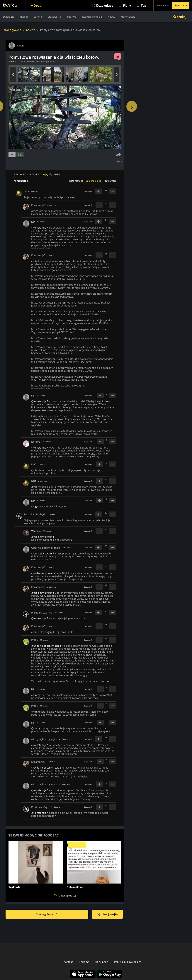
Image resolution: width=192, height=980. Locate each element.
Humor (24, 17)
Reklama (84, 962)
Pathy (35, 640)
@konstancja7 (40, 227)
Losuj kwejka (109, 914)
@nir (34, 261)
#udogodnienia (48, 61)
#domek (30, 61)
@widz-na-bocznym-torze (46, 573)
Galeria (38, 17)
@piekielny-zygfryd (43, 537)
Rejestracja (180, 6)
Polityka (72, 17)
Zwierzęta (9, 17)
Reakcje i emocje (92, 17)
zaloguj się (46, 174)
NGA (26, 191)
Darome (36, 442)
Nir (33, 222)
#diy (38, 61)
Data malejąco (93, 181)
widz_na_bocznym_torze (46, 548)
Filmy (122, 5)
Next (117, 74)
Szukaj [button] (182, 17)
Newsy (111, 17)
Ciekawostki (55, 17)
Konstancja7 (38, 205)
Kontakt (68, 962)
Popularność (110, 181)
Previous (13, 74)
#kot (23, 61)
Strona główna (12, 30)
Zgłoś (120, 161)
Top (138, 5)
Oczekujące (99, 5)
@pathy (36, 695)
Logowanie (160, 6)
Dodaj (39, 5)
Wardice (36, 531)
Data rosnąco (76, 181)
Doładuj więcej (65, 896)
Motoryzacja (128, 17)
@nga (35, 211)
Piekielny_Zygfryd (34, 514)
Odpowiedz (88, 191)
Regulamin (102, 962)
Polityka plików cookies (128, 962)
